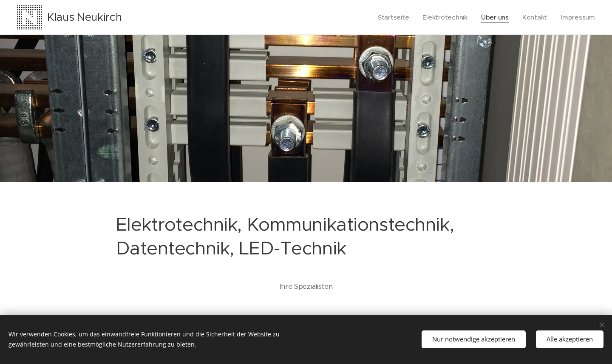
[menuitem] (391, 17)
